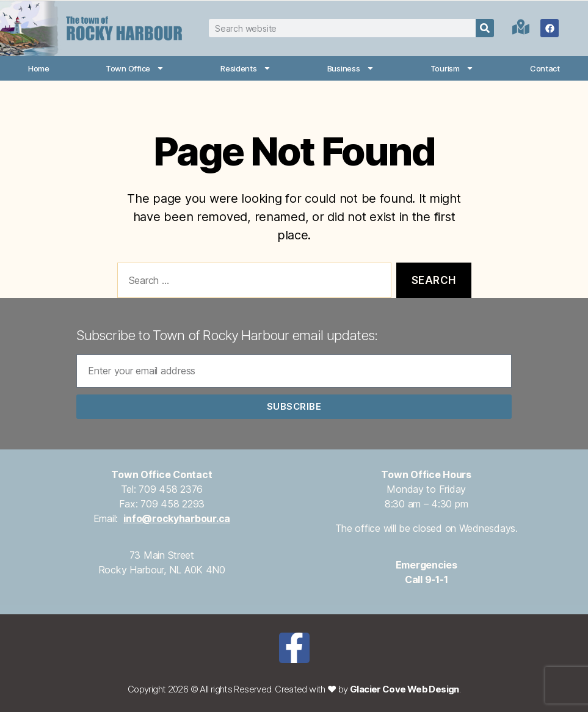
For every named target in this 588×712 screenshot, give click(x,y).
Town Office (135, 68)
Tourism (452, 68)
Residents (246, 68)
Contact (545, 68)
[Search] (485, 28)
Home (39, 68)
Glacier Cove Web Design (405, 689)
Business (351, 68)
